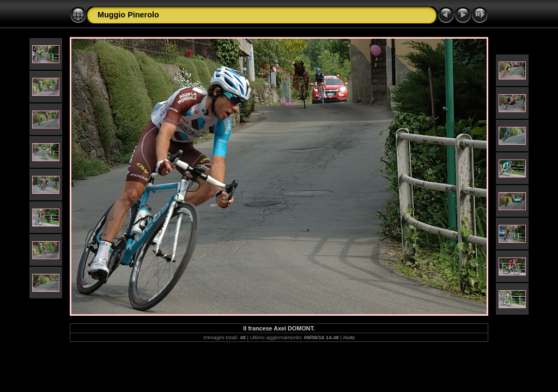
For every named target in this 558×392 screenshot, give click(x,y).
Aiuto (349, 337)
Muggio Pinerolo (128, 15)
